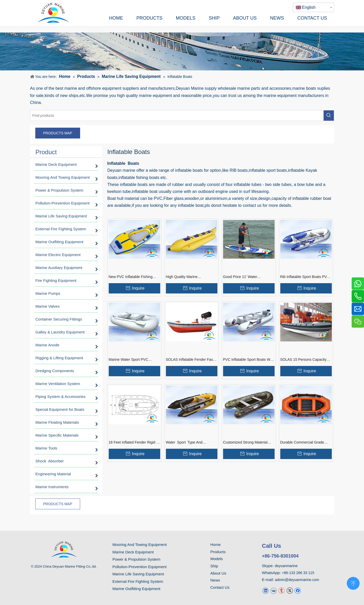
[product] (182, 51)
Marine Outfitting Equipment (137, 589)
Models (217, 559)
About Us (218, 573)
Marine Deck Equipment (133, 552)
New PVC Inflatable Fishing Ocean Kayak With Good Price (133, 277)
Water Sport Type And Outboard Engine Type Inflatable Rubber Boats (185, 443)
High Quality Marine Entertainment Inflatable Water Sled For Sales (190, 277)
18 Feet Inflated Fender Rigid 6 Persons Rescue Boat (134, 443)
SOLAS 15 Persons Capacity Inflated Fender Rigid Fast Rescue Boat (304, 360)
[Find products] (177, 116)
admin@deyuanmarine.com (297, 580)
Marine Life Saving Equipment (138, 574)
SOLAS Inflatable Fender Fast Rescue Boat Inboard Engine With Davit (190, 360)
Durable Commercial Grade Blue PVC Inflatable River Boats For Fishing (306, 443)
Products (218, 552)
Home (216, 545)
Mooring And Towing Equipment (140, 545)
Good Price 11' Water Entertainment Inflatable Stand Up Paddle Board (247, 277)
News (215, 580)
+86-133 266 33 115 (298, 573)
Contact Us (220, 587)
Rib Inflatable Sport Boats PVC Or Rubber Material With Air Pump (305, 277)
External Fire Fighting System (138, 581)
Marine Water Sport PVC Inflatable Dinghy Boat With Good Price (130, 360)
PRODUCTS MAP (58, 133)
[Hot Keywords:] (329, 116)
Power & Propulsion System (137, 559)
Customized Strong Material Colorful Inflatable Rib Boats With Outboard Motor (246, 443)
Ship (214, 566)
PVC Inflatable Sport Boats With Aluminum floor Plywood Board (249, 360)
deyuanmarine (286, 566)
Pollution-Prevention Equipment (140, 567)
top (353, 583)
